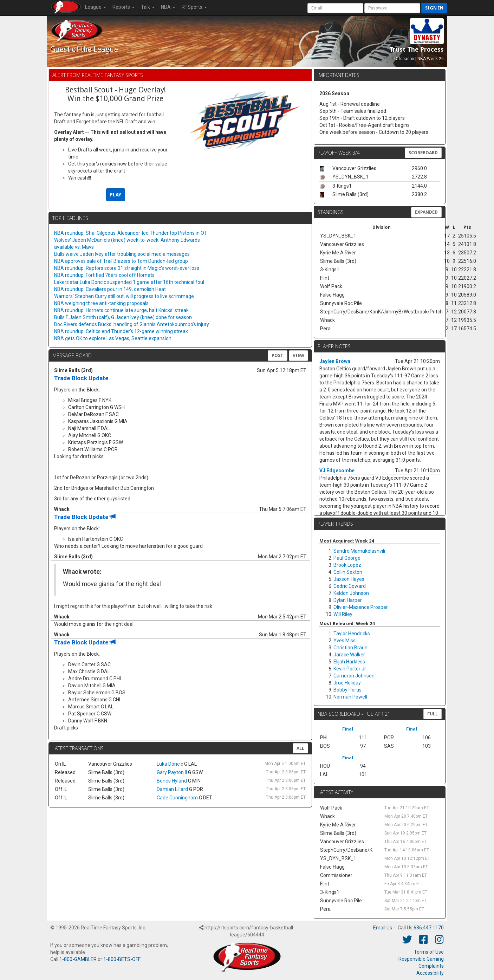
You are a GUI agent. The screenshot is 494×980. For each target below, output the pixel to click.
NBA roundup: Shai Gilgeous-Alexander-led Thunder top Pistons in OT (131, 233)
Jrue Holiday (347, 683)
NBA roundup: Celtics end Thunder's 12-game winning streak (121, 331)
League (96, 7)
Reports (123, 7)
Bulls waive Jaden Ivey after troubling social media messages (122, 254)
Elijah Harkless (349, 662)
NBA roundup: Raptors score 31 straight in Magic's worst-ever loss (127, 268)
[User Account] (335, 8)
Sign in (434, 8)
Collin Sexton (348, 572)
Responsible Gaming (421, 959)
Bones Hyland (172, 781)
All (300, 748)
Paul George (347, 558)
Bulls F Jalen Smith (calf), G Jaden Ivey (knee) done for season (123, 317)
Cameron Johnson (354, 676)
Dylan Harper (348, 600)
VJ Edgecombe (337, 470)
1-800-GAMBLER (78, 959)
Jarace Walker (349, 655)
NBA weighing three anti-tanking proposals (101, 303)
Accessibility (430, 973)
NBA (168, 7)
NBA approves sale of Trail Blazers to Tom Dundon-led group (121, 261)
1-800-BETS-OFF (122, 959)
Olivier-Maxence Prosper (361, 607)
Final (348, 729)
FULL (433, 714)
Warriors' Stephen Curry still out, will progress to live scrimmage (124, 296)
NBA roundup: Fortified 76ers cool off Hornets (104, 275)
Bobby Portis (347, 690)
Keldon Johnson (351, 593)
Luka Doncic (170, 764)
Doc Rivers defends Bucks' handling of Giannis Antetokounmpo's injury (132, 324)
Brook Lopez (347, 565)
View (298, 355)
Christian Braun (350, 648)
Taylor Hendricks (352, 634)
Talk (148, 7)
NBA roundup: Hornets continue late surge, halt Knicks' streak (121, 310)
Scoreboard (423, 153)
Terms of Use (429, 952)
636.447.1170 (429, 928)
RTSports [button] (194, 7)
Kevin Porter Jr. (350, 669)
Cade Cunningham (177, 798)
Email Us (383, 928)
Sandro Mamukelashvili (359, 551)
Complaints (431, 966)
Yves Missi (345, 641)
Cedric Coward (350, 586)
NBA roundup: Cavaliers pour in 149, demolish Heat (110, 289)
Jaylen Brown (335, 361)
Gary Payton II (172, 772)
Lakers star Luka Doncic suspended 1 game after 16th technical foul (129, 282)
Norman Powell (350, 697)
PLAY (116, 195)
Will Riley (343, 614)
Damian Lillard (172, 789)
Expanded (426, 212)
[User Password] (392, 8)
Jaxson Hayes (349, 579)
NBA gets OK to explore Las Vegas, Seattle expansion (113, 338)
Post (278, 355)
